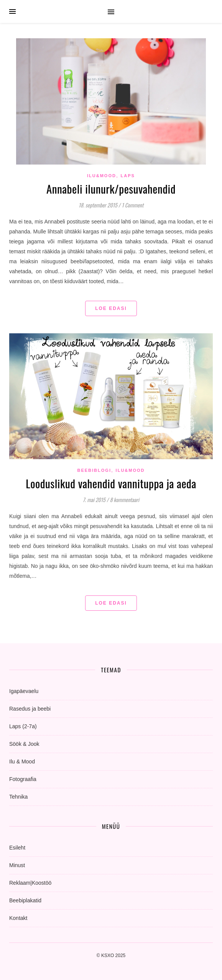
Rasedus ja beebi (30, 709)
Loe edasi (111, 308)
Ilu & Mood (22, 761)
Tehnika (18, 797)
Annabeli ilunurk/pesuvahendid (111, 188)
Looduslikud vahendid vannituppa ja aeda (111, 483)
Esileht (17, 848)
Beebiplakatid (25, 900)
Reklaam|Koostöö (30, 883)
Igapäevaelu (24, 691)
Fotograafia (23, 779)
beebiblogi (94, 470)
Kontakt (18, 918)
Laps (128, 176)
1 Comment (132, 205)
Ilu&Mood (102, 176)
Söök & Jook (24, 744)
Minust (17, 865)
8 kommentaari (124, 500)
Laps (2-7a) (23, 726)
